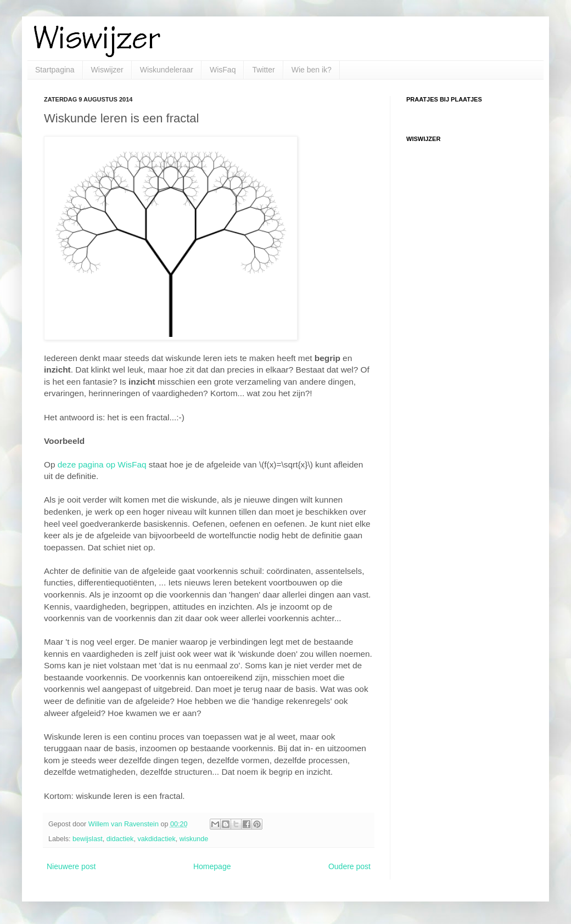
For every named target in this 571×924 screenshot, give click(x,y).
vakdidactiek (156, 839)
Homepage (212, 866)
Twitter (263, 70)
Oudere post (349, 866)
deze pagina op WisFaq (102, 464)
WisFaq (223, 70)
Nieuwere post (71, 866)
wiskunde (194, 839)
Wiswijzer (107, 70)
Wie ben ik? (312, 70)
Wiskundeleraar (167, 70)
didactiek (120, 839)
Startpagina (55, 70)
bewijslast (88, 839)
